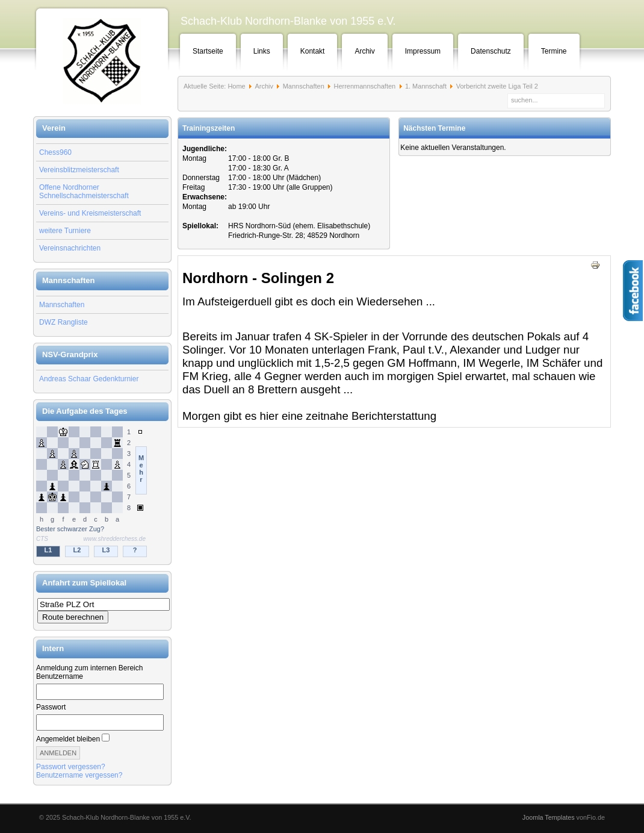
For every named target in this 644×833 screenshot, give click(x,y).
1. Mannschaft (426, 86)
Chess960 (55, 152)
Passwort (51, 707)
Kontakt (313, 51)
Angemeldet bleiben (68, 739)
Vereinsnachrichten (70, 248)
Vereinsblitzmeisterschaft (79, 170)
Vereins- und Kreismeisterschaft (90, 213)
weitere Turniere (65, 231)
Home (236, 86)
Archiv (364, 51)
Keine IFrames (102, 493)
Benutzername (60, 676)
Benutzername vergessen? (79, 775)
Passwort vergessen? (71, 767)
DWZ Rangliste (63, 322)
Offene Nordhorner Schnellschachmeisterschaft (84, 192)
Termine (554, 51)
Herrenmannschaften (364, 86)
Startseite (208, 51)
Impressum (423, 51)
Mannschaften (62, 305)
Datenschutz (491, 51)
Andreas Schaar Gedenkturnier (89, 379)
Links (262, 51)
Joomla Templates (549, 817)
